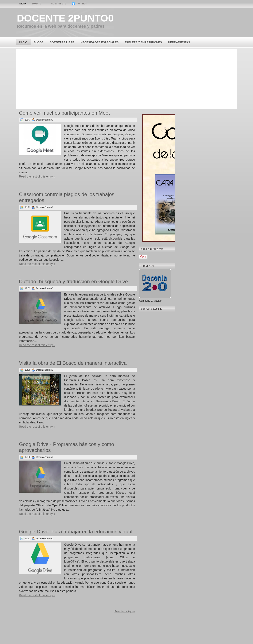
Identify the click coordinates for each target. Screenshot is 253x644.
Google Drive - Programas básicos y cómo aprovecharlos (67, 447)
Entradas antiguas (125, 611)
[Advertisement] (127, 79)
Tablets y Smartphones (143, 42)
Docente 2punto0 (65, 18)
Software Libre (62, 42)
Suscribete (59, 4)
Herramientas (179, 42)
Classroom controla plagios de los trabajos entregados (67, 197)
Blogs (39, 42)
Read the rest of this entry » (37, 176)
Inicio (22, 4)
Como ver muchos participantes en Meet (64, 113)
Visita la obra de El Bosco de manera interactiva (73, 363)
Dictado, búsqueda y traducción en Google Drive (73, 281)
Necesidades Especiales (100, 42)
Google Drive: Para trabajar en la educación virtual (76, 532)
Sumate (36, 4)
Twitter (79, 4)
